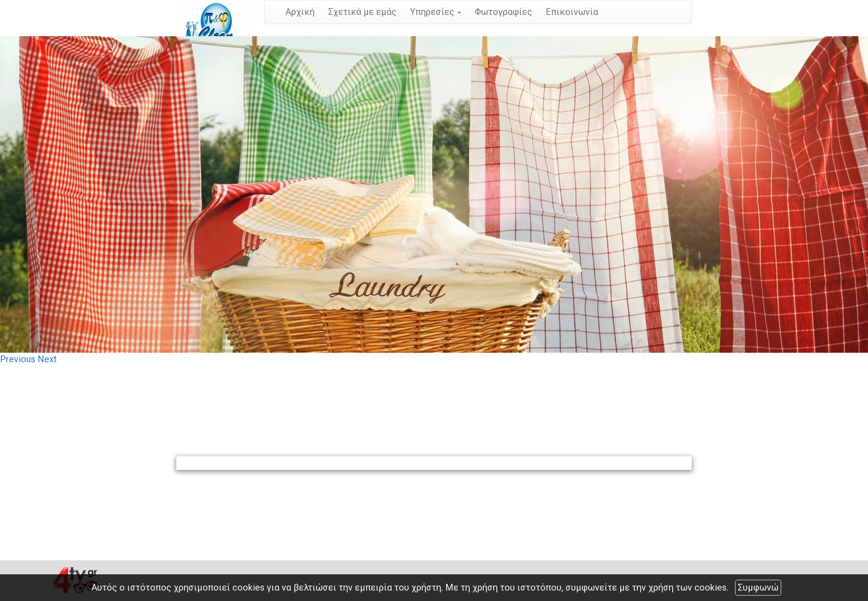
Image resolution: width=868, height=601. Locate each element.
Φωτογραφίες (503, 12)
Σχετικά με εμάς (362, 12)
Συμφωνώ (758, 587)
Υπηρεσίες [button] (436, 12)
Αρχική (300, 12)
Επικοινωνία (572, 12)
